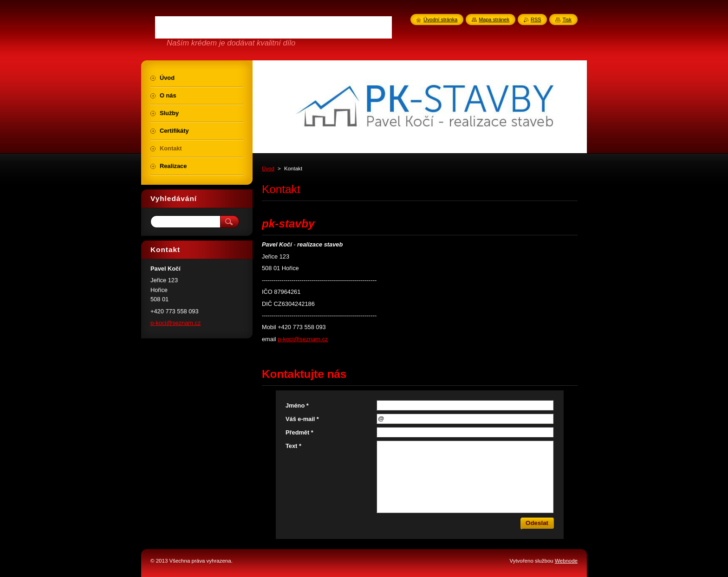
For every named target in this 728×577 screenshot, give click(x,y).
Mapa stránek (494, 19)
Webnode (566, 561)
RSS (536, 19)
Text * (293, 446)
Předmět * (299, 432)
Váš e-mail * (302, 419)
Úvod (268, 169)
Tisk (567, 19)
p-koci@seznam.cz (303, 339)
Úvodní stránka (440, 19)
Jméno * (297, 405)
